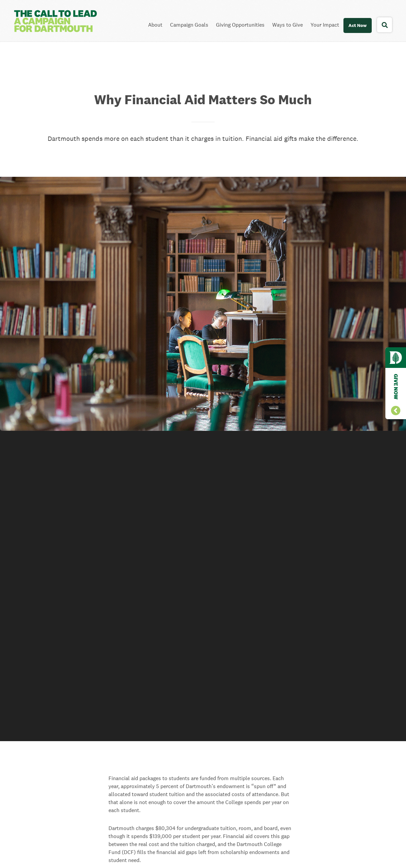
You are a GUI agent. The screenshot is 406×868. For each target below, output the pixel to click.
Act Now (358, 25)
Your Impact (325, 25)
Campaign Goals (189, 25)
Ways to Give (288, 25)
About (155, 25)
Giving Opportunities (240, 25)
